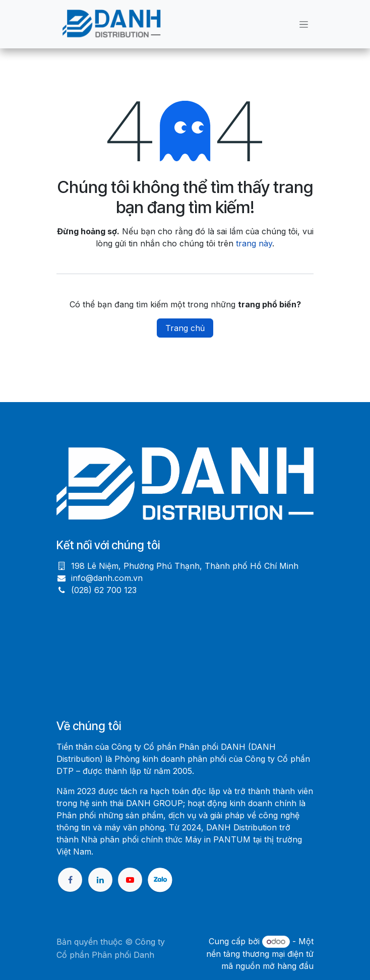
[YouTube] (130, 880)
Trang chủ (185, 328)
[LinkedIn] (100, 880)
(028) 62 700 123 (104, 590)
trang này (254, 243)
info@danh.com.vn (107, 578)
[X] (160, 880)
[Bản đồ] (185, 657)
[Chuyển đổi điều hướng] (304, 24)
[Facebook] (70, 880)
